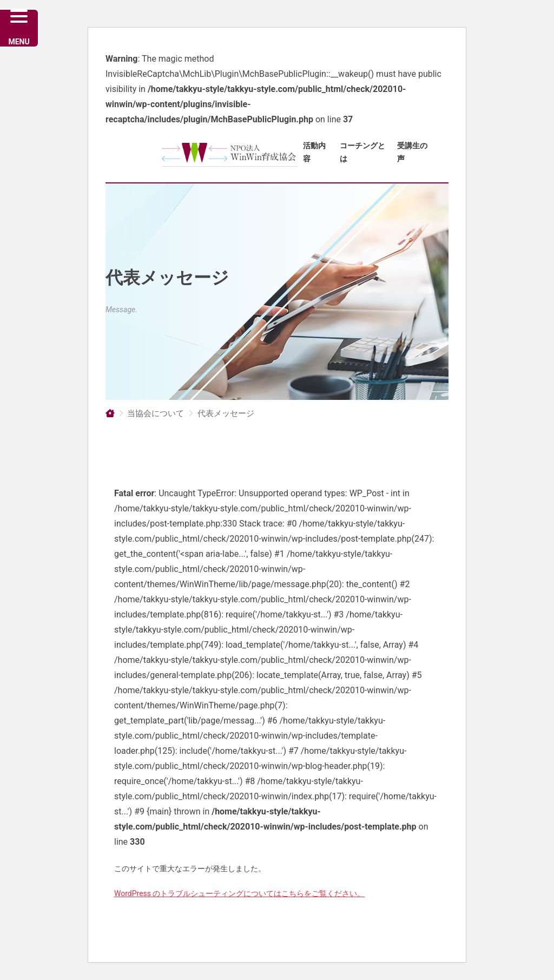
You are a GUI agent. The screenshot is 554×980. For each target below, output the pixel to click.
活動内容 (314, 152)
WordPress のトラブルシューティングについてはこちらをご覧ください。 (240, 893)
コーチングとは (362, 152)
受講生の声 (412, 152)
